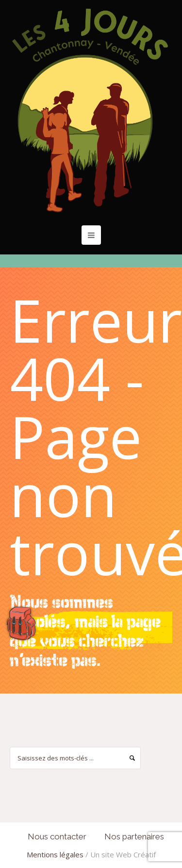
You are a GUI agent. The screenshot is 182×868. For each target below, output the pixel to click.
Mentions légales (55, 854)
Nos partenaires (134, 836)
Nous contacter (57, 836)
